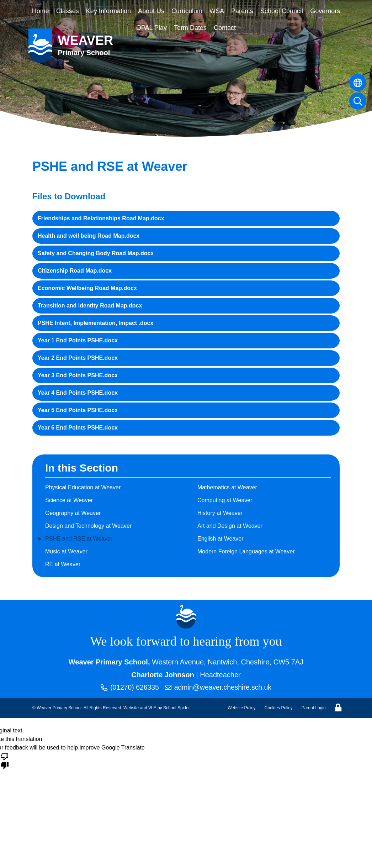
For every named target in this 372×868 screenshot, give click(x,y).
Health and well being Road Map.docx (89, 236)
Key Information (108, 11)
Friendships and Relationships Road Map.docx (101, 218)
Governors (325, 11)
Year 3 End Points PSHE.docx (78, 375)
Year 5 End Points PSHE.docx (78, 410)
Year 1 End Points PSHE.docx (78, 340)
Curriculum (187, 11)
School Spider (177, 708)
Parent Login (314, 708)
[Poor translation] (5, 761)
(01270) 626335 (128, 688)
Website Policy (241, 708)
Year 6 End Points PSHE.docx (78, 428)
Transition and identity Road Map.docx (90, 306)
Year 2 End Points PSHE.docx (78, 358)
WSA (217, 11)
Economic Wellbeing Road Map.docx (87, 288)
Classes (68, 11)
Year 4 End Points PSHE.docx (78, 393)
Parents (242, 11)
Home (41, 11)
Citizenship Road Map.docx (75, 271)
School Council (282, 11)
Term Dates (190, 28)
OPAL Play (152, 28)
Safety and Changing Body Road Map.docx (96, 253)
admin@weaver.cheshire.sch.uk (219, 688)
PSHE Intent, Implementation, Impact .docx (95, 323)
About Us (151, 11)
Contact (225, 28)
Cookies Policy (279, 708)
